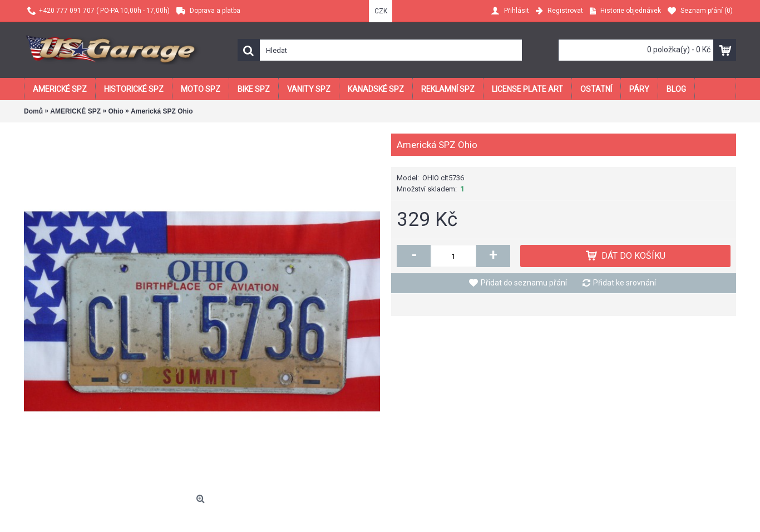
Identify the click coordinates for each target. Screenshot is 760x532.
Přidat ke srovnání (625, 283)
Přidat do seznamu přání (524, 283)
